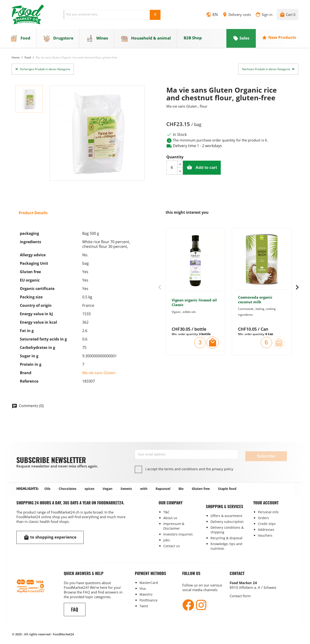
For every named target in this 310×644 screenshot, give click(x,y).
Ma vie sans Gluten (99, 375)
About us (170, 518)
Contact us (172, 546)
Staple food (227, 489)
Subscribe (266, 456)
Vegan (107, 489)
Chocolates (68, 489)
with (144, 489)
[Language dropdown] (212, 16)
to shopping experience (50, 537)
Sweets (126, 489)
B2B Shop (193, 40)
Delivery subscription (227, 522)
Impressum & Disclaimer (174, 526)
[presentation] (160, 289)
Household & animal (146, 40)
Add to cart (208, 169)
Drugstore (58, 40)
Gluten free (201, 489)
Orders (263, 518)
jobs (167, 540)
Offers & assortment (226, 516)
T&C (166, 512)
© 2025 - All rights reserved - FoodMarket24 (43, 634)
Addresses (266, 530)
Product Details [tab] (33, 215)
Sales (241, 40)
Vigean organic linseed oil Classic (194, 304)
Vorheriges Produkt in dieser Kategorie (43, 71)
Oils (47, 489)
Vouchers (265, 535)
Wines (97, 40)
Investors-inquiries (178, 534)
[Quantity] (172, 170)
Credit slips (267, 524)
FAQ (75, 609)
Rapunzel (163, 489)
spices (89, 489)
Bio (181, 489)
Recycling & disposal (226, 538)
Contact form (240, 596)
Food (20, 40)
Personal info (268, 512)
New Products (279, 39)
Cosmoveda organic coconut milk (255, 301)
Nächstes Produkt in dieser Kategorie (268, 71)
